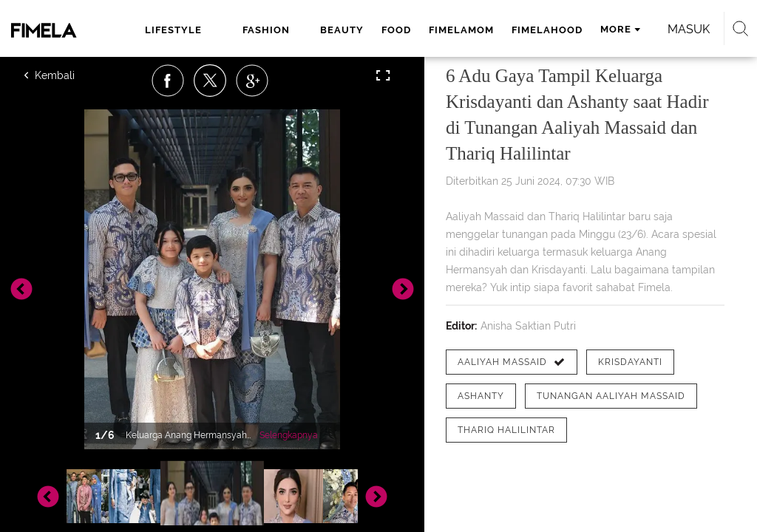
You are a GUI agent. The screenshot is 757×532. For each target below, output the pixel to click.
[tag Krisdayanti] (630, 362)
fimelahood (547, 30)
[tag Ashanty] (481, 396)
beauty (342, 30)
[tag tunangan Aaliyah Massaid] (611, 396)
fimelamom (461, 30)
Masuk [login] (689, 29)
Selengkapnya (289, 435)
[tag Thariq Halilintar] (506, 430)
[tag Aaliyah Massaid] (512, 362)
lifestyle (173, 30)
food (396, 30)
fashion (266, 30)
